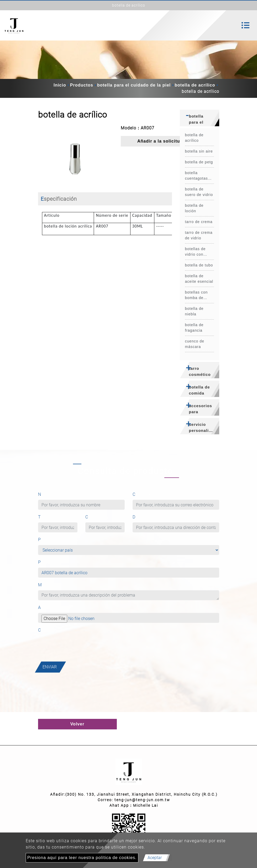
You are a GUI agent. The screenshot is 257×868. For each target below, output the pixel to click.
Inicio (60, 85)
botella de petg (199, 162)
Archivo (46, 607)
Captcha (47, 630)
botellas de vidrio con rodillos (195, 252)
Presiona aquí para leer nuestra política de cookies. (82, 858)
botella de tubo (199, 265)
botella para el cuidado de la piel (134, 85)
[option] (75, 155)
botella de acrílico (195, 85)
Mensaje (49, 585)
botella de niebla (194, 311)
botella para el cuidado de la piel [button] (201, 120)
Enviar (50, 667)
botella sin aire (199, 151)
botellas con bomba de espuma (196, 295)
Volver (77, 724)
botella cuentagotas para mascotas (199, 176)
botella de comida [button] (200, 390)
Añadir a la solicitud (160, 141)
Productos (82, 85)
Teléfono (47, 517)
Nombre (48, 494)
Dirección (142, 517)
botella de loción (194, 208)
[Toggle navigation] (245, 25)
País (44, 540)
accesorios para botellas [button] (201, 410)
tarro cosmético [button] (200, 371)
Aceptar (155, 858)
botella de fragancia (194, 328)
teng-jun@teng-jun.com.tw (142, 800)
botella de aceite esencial (199, 279)
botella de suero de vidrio (199, 192)
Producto (48, 562)
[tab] (200, 118)
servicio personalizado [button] (204, 427)
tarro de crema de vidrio (199, 235)
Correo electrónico (153, 494)
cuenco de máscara (195, 344)
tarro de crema (199, 222)
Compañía (96, 517)
